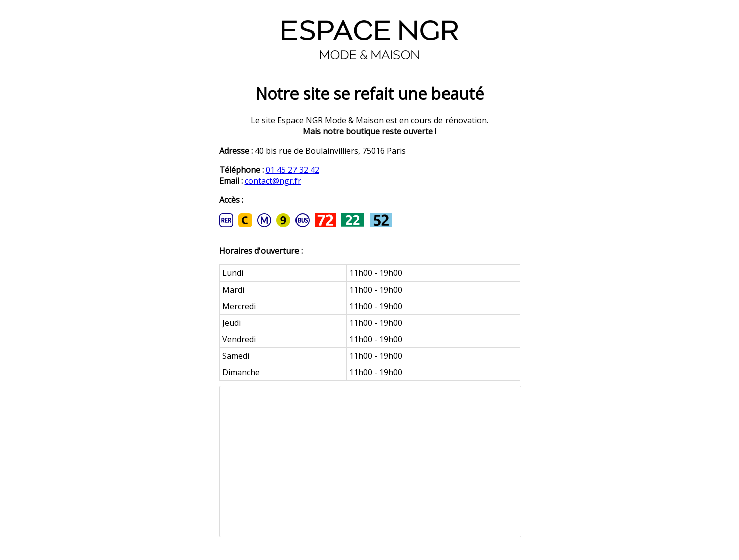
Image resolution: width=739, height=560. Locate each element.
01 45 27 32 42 (292, 170)
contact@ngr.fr (273, 181)
